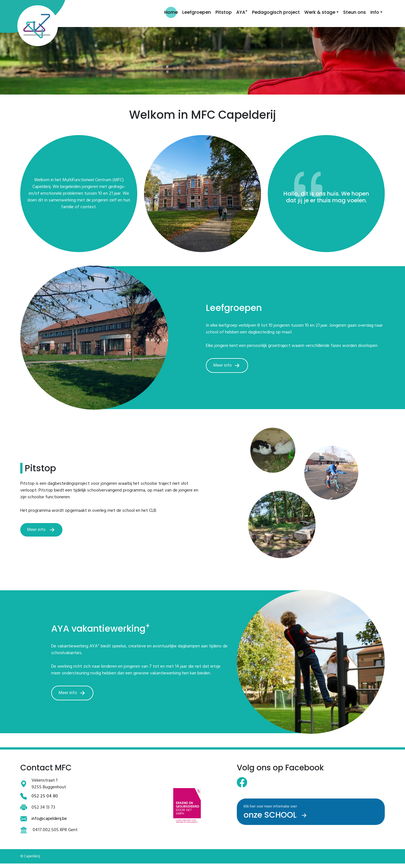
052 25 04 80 (45, 796)
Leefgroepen (197, 12)
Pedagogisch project (276, 12)
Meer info (227, 365)
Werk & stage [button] (320, 12)
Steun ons (355, 12)
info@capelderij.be (49, 819)
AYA (242, 12)
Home (171, 12)
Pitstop (224, 12)
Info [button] (375, 12)
